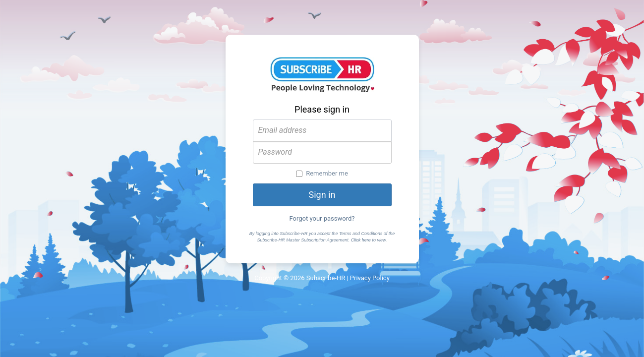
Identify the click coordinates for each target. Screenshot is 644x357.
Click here (361, 240)
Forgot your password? (322, 218)
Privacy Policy (370, 278)
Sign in (322, 195)
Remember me (322, 173)
